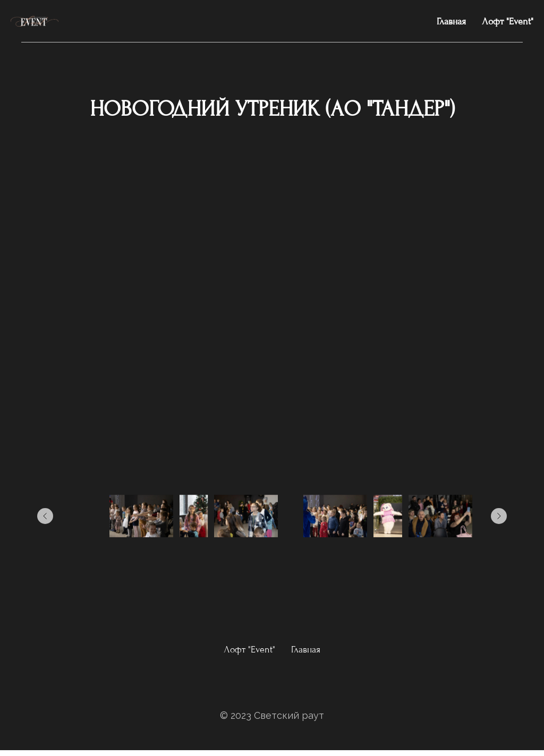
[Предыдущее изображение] (45, 516)
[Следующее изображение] (499, 516)
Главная (451, 22)
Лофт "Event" (508, 22)
